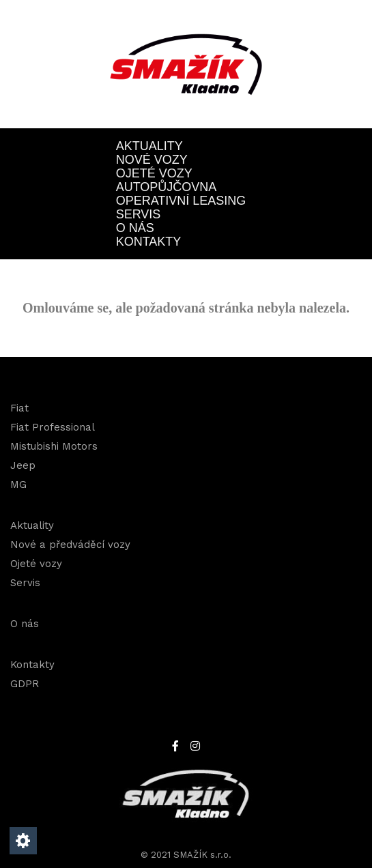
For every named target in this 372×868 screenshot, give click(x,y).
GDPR (25, 684)
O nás (135, 228)
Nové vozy (152, 160)
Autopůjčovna (167, 187)
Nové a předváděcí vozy (70, 545)
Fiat (19, 408)
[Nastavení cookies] (23, 841)
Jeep (23, 465)
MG (18, 484)
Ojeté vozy (154, 173)
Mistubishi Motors (54, 446)
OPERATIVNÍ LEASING (181, 201)
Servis (139, 214)
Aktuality (149, 146)
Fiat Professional (53, 427)
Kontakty (149, 242)
